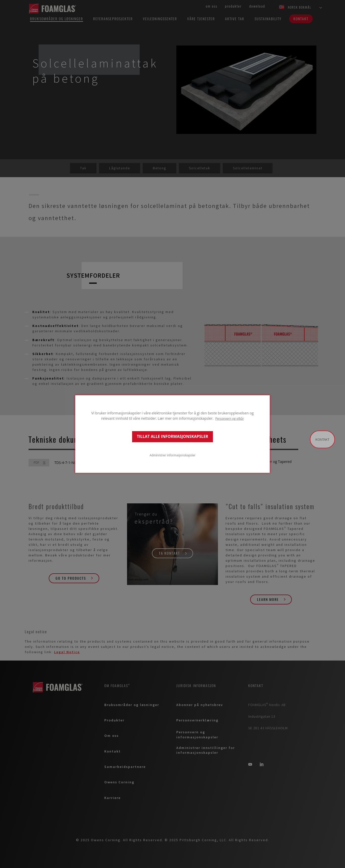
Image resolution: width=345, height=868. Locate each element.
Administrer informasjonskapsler (173, 455)
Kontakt (322, 439)
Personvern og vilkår (230, 418)
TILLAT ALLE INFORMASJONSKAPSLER (173, 437)
